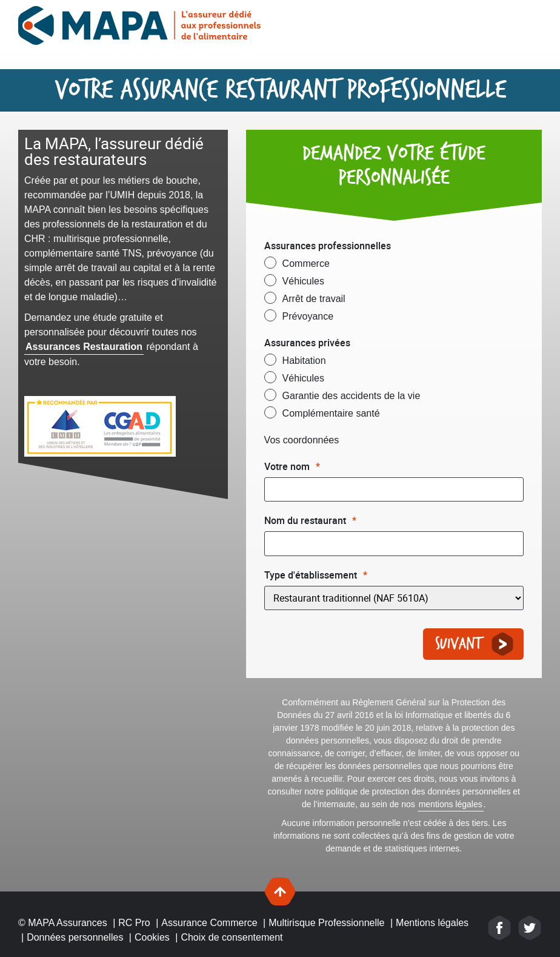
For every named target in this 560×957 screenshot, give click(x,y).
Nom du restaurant (310, 520)
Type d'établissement (316, 575)
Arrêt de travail (314, 299)
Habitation (304, 361)
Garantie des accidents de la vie (352, 396)
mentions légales (451, 804)
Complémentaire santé (331, 413)
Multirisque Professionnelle (326, 923)
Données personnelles (75, 937)
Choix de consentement (232, 937)
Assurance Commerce (209, 923)
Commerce (306, 264)
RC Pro (134, 923)
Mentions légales (432, 923)
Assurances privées (307, 343)
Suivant (458, 644)
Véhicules (303, 281)
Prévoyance (308, 316)
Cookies (152, 937)
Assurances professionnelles (328, 246)
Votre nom (292, 466)
